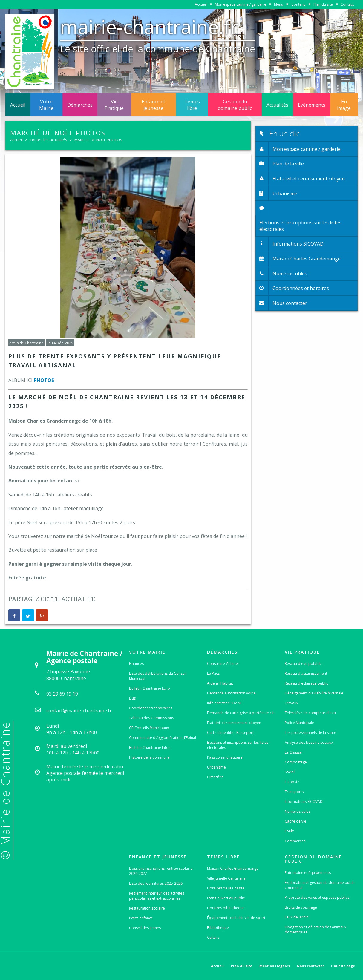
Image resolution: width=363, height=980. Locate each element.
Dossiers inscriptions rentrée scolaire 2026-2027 (161, 871)
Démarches (80, 105)
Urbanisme (216, 767)
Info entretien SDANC (225, 703)
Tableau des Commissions (151, 718)
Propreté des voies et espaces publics (317, 897)
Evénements (312, 105)
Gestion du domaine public (235, 105)
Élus (132, 698)
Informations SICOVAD (304, 802)
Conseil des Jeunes (145, 928)
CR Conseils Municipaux (149, 728)
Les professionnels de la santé (310, 733)
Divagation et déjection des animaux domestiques (315, 930)
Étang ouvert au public (226, 898)
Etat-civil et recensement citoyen (234, 723)
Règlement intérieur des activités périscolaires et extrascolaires (157, 896)
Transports (294, 792)
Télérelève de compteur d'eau (310, 713)
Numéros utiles (298, 811)
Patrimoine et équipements (308, 873)
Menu (279, 4)
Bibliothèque (218, 928)
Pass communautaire (225, 757)
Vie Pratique (114, 105)
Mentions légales (275, 966)
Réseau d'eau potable (303, 664)
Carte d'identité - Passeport (230, 733)
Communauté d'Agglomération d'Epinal (163, 738)
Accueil (201, 4)
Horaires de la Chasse (226, 888)
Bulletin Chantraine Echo (150, 688)
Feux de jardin (297, 917)
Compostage (296, 762)
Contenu (298, 4)
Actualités (277, 105)
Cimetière (215, 777)
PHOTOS (44, 380)
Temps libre (192, 105)
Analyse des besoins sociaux (309, 742)
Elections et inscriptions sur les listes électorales (238, 745)
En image (344, 105)
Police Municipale (299, 723)
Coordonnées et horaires (151, 708)
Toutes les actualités (49, 140)
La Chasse (293, 752)
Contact (347, 4)
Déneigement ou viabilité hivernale (314, 693)
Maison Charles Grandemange (233, 868)
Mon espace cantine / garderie (241, 4)
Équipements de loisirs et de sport (236, 918)
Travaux (291, 703)
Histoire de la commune (149, 757)
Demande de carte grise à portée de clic (241, 713)
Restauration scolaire (147, 908)
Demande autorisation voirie (231, 693)
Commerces (295, 841)
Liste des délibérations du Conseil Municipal (158, 676)
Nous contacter (310, 966)
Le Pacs (213, 673)
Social (290, 772)
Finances (136, 664)
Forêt (289, 831)
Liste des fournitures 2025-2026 (156, 883)
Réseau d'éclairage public (306, 683)
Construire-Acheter (223, 664)
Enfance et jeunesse (153, 105)
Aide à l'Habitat (220, 683)
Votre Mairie (46, 105)
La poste (292, 782)
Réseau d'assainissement (306, 673)
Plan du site (323, 4)
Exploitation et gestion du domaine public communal (320, 885)
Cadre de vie (295, 821)
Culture (213, 937)
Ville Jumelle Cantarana (226, 878)
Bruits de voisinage (301, 907)
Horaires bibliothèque (226, 908)
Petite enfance (141, 918)
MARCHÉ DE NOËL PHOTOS (98, 140)
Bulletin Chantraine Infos (150, 747)
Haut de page (343, 966)
